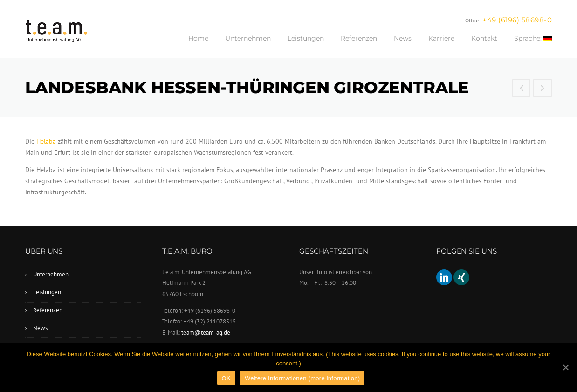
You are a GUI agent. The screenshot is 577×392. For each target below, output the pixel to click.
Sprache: (533, 38)
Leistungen (306, 38)
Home (198, 38)
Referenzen (359, 38)
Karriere (441, 38)
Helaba (46, 141)
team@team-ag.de (206, 333)
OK (226, 378)
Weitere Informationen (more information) (302, 378)
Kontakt (484, 38)
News (403, 38)
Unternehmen (248, 38)
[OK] (565, 367)
